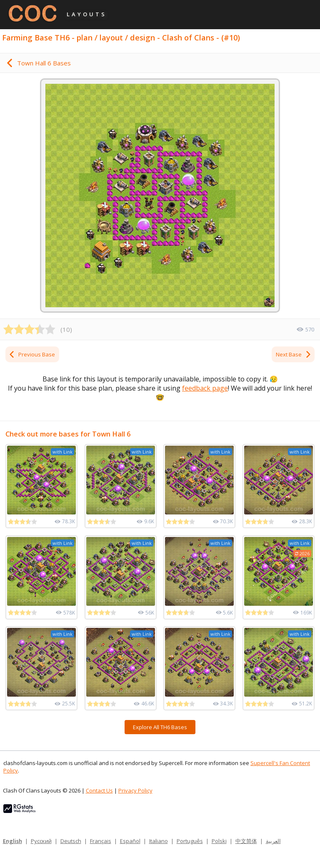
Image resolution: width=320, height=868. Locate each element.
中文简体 (246, 841)
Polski (219, 841)
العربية (273, 841)
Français (101, 841)
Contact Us (99, 790)
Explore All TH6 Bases (160, 727)
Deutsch (71, 841)
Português (190, 841)
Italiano (159, 841)
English (12, 841)
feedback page (205, 388)
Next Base (294, 354)
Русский (41, 841)
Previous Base (32, 354)
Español (130, 841)
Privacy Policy (135, 790)
